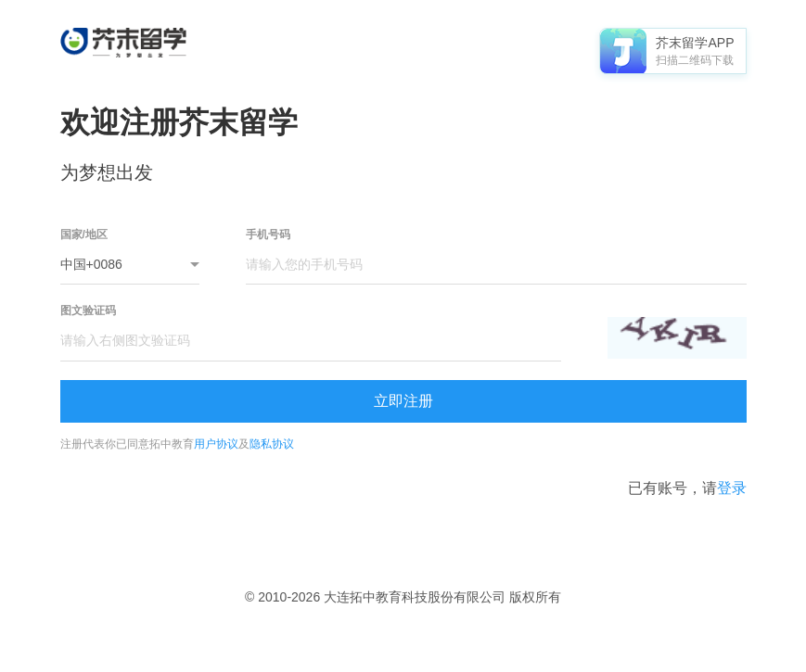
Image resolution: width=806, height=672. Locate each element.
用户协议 (216, 444)
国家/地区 (84, 235)
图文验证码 (88, 311)
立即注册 (403, 401)
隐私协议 (272, 444)
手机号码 (268, 235)
